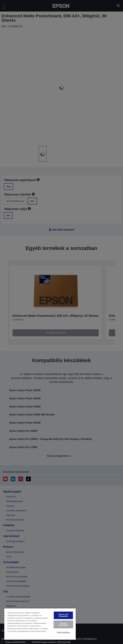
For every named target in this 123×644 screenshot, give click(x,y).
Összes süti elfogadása (63, 615)
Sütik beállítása (63, 632)
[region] (40, 624)
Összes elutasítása (63, 624)
